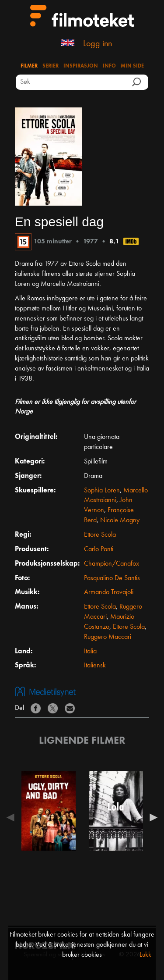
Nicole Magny (120, 520)
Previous (13, 817)
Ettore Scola (100, 535)
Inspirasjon (81, 66)
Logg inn (98, 44)
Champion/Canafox (112, 564)
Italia (90, 652)
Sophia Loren (102, 491)
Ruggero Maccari (108, 637)
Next (151, 817)
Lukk (145, 955)
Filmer (29, 66)
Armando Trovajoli (109, 592)
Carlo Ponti (99, 549)
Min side (132, 66)
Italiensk (95, 666)
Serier (51, 66)
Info (109, 66)
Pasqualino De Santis (112, 578)
